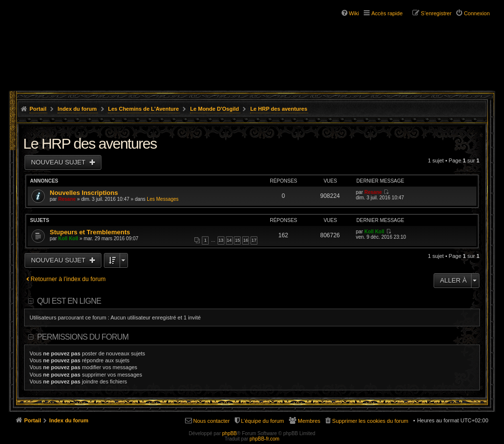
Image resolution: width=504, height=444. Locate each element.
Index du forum (77, 109)
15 (237, 240)
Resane (67, 199)
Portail (38, 109)
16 (246, 240)
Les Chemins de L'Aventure (143, 109)
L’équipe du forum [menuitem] (263, 421)
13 (221, 240)
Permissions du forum (83, 337)
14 (229, 240)
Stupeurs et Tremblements (90, 232)
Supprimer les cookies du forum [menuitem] (370, 421)
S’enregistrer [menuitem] (436, 13)
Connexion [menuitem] (477, 13)
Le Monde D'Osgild (214, 109)
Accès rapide (387, 13)
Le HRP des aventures (279, 109)
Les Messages (162, 199)
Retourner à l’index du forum (68, 279)
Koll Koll (68, 238)
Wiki (354, 13)
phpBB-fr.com (265, 439)
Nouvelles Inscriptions (84, 193)
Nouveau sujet (59, 162)
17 (254, 240)
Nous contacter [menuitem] (212, 421)
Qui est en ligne (69, 301)
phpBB (229, 433)
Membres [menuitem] (309, 421)
